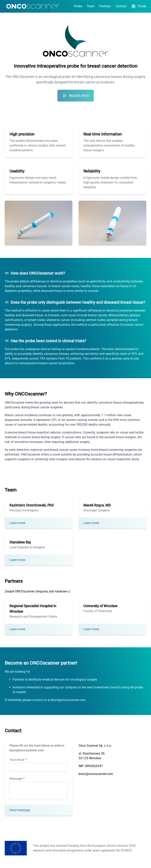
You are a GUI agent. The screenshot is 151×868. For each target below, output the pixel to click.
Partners (105, 6)
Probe (78, 6)
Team (91, 6)
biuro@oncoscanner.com (96, 774)
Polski (139, 6)
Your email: (17, 760)
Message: (16, 779)
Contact (121, 6)
